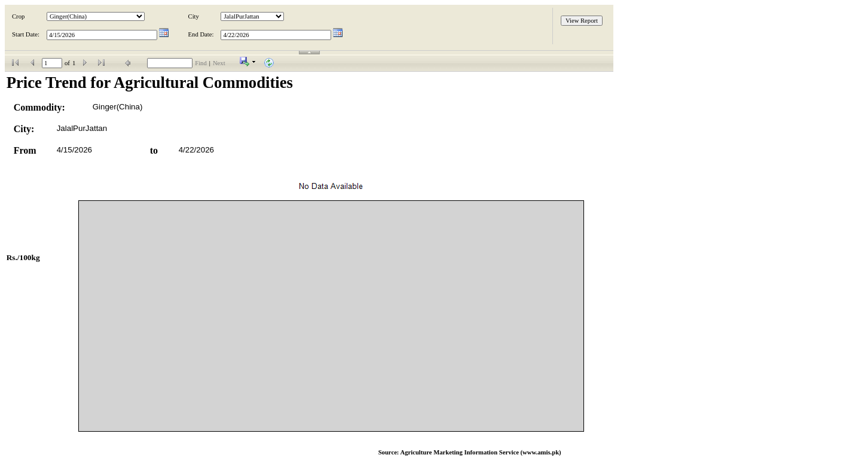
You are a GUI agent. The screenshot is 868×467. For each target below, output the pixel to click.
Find (201, 63)
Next (219, 63)
